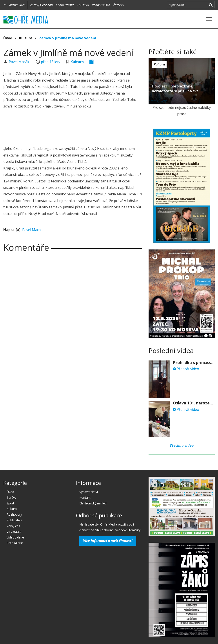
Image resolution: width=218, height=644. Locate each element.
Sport (10, 503)
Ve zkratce (14, 532)
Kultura (26, 38)
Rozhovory (14, 514)
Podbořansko (101, 5)
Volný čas (13, 526)
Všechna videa (182, 445)
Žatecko (118, 5)
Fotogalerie (15, 543)
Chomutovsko (65, 5)
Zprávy (11, 498)
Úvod (8, 38)
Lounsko (83, 5)
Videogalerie (15, 537)
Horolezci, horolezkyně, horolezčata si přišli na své (175, 89)
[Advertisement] (83, 128)
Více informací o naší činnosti (108, 541)
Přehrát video (186, 369)
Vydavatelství (89, 492)
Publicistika (14, 520)
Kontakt (85, 498)
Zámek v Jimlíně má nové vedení (68, 38)
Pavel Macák (19, 62)
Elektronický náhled (93, 503)
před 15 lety (51, 62)
